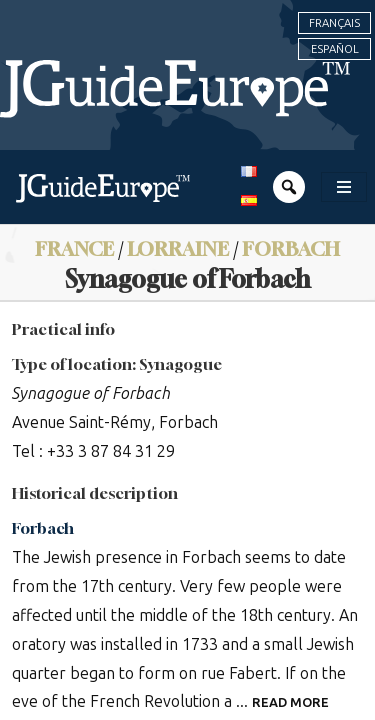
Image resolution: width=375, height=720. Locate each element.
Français (334, 23)
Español (335, 49)
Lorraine (178, 248)
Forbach (291, 248)
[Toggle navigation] (344, 187)
